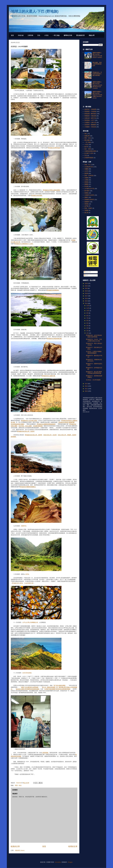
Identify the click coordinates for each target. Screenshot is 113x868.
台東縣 (86, 180)
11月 (88, 308)
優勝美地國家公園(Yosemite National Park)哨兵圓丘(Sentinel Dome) (97, 95)
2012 (86, 386)
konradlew (58, 862)
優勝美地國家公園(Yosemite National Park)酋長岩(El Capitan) (97, 55)
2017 (86, 296)
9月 (88, 313)
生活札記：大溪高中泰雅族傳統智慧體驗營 (94, 352)
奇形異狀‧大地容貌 (90, 112)
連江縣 (86, 213)
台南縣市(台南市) (89, 195)
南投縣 (86, 173)
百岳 (39, 35)
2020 (86, 288)
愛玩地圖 (87, 140)
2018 (86, 293)
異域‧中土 (88, 165)
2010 (86, 391)
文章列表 (30, 35)
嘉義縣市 (87, 202)
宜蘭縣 (86, 169)
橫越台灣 (92, 35)
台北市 (86, 171)
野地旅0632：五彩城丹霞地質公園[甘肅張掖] (97, 74)
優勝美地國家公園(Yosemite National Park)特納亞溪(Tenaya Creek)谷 (97, 85)
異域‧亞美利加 (89, 176)
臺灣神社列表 (68, 35)
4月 (88, 326)
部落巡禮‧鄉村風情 (90, 114)
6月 (88, 321)
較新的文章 (15, 846)
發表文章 (87, 272)
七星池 (27, 574)
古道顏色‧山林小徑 (90, 122)
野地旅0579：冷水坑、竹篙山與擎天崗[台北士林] (94, 340)
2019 (86, 291)
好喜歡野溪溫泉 (89, 158)
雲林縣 (86, 204)
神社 (86, 134)
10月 (88, 311)
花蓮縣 (86, 178)
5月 (88, 323)
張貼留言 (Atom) (20, 850)
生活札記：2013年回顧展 (93, 380)
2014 (86, 303)
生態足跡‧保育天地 (90, 118)
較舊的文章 (73, 846)
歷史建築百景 (80, 35)
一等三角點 (56, 35)
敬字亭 (86, 147)
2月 (88, 331)
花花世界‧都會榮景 (90, 125)
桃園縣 (86, 184)
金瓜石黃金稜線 (27, 673)
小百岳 (46, 35)
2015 (86, 301)
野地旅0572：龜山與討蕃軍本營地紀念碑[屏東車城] (94, 373)
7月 (88, 318)
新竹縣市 (87, 191)
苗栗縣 (86, 193)
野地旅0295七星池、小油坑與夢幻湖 (23, 583)
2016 (86, 298)
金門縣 (86, 206)
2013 (86, 384)
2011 (86, 389)
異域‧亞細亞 (88, 208)
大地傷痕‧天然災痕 (90, 127)
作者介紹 (21, 35)
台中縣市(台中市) (89, 189)
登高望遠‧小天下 (90, 120)
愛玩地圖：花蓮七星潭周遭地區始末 (97, 64)
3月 (88, 328)
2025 (86, 286)
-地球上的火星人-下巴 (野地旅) (34, 11)
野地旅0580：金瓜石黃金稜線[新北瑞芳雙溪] (94, 336)
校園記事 (87, 136)
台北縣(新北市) (89, 167)
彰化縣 (86, 186)
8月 (88, 316)
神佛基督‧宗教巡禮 (90, 116)
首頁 (12, 35)
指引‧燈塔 (88, 149)
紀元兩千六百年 (89, 153)
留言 (86, 275)
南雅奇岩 (24, 526)
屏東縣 (86, 182)
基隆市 (86, 197)
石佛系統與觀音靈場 (90, 151)
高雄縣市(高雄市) (89, 200)
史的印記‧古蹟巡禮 (90, 109)
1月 (88, 333)
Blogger (70, 862)
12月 (88, 306)
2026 (86, 283)
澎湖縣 (86, 210)
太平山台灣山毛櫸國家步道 (30, 622)
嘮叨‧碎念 (18, 785)
